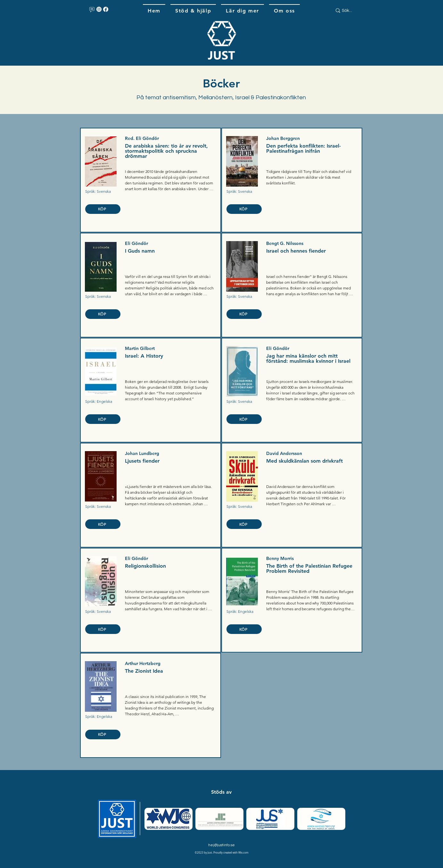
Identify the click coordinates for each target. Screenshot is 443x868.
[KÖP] (103, 209)
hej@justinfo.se (221, 845)
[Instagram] (99, 9)
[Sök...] (352, 11)
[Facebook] (106, 9)
